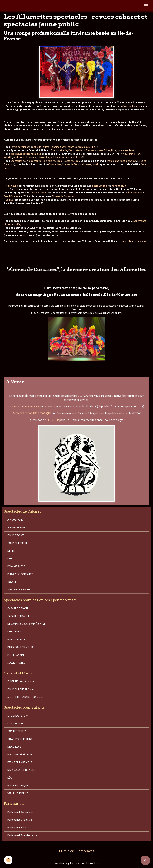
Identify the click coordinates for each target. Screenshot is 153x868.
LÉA (10, 778)
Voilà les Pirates (133, 193)
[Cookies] (8, 860)
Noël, (114, 150)
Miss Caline (12, 186)
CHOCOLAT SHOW (18, 716)
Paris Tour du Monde (25, 157)
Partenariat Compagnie (20, 812)
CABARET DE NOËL (18, 608)
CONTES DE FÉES (17, 731)
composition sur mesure (133, 241)
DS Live (10, 200)
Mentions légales (64, 863)
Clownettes (55, 164)
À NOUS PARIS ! (16, 520)
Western (80, 150)
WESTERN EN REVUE (19, 590)
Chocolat (120, 161)
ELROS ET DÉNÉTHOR (20, 755)
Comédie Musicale (52, 161)
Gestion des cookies (88, 863)
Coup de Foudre (132, 106)
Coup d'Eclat (91, 147)
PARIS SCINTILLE (17, 639)
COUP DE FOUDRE (17, 543)
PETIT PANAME (16, 655)
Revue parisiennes (20, 147)
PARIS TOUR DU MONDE (21, 647)
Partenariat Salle (17, 828)
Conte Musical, (72, 161)
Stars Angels (100, 186)
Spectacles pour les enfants (26, 161)
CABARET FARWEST (18, 616)
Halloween (86, 164)
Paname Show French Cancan (67, 147)
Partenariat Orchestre (20, 820)
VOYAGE (12, 582)
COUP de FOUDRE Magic (25, 407)
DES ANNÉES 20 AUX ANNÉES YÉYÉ (27, 624)
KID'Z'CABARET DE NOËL (21, 770)
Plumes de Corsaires (63, 196)
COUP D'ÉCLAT (16, 535)
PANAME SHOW (16, 566)
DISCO (11, 559)
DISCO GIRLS (15, 632)
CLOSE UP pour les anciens (22, 681)
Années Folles (103, 150)
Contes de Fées (70, 164)
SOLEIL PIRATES (16, 663)
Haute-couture (126, 150)
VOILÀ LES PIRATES (18, 793)
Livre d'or (66, 851)
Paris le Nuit (119, 186)
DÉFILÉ (11, 551)
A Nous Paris (128, 154)
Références (85, 851)
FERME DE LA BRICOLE (20, 762)
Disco (72, 150)
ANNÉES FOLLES (16, 527)
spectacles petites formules (26, 154)
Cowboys (131, 161)
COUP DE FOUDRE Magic (21, 689)
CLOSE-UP (53, 420)
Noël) (96, 164)
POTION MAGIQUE (18, 785)
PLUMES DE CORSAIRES (20, 574)
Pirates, (90, 150)
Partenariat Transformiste (22, 835)
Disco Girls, (44, 157)
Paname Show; (38, 193)
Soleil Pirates (58, 157)
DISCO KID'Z (14, 747)
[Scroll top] (145, 860)
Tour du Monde (59, 150)
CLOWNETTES (15, 723)
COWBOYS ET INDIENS (20, 739)
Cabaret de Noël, (75, 157)
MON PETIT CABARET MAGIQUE (32, 413)
